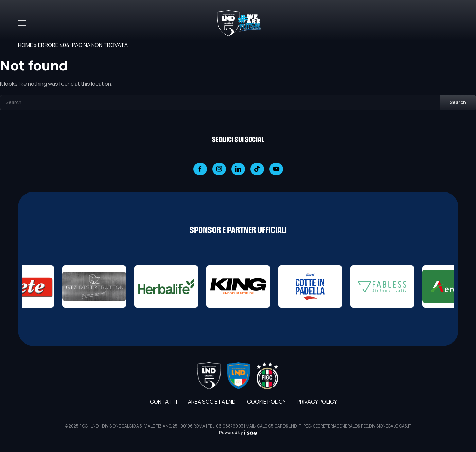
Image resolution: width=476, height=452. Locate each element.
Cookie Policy (266, 402)
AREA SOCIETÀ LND (212, 402)
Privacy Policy (317, 402)
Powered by (238, 432)
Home (25, 45)
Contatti (163, 402)
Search (458, 102)
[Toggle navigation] (22, 23)
